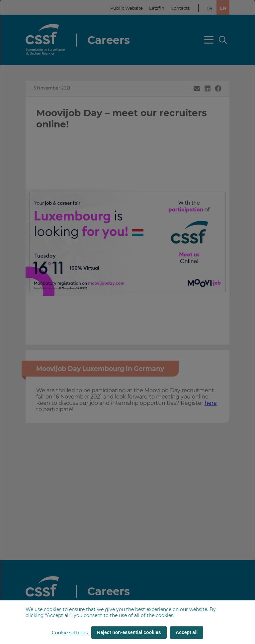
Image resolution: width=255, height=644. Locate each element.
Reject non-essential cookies (129, 632)
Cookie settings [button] (70, 633)
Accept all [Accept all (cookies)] (187, 632)
